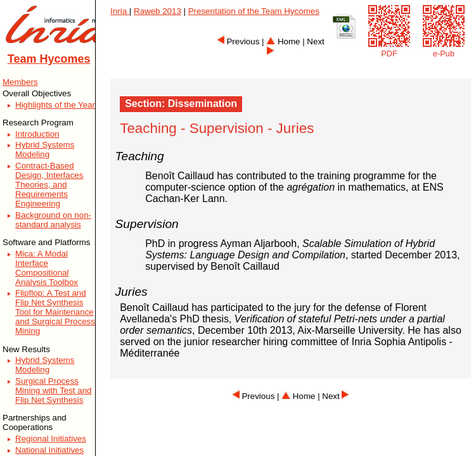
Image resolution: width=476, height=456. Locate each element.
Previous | (241, 41)
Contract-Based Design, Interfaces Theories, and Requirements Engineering (49, 185)
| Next (333, 396)
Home (283, 41)
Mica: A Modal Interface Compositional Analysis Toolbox (47, 268)
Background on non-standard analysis (53, 220)
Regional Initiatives (51, 439)
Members (20, 82)
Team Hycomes (49, 59)
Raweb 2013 (158, 11)
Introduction (37, 134)
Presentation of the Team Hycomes (254, 11)
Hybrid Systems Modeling (45, 149)
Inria (120, 11)
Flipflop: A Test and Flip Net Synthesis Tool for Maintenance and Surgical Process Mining (55, 312)
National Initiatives (49, 450)
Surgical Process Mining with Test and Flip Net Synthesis (54, 390)
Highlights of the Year (55, 105)
